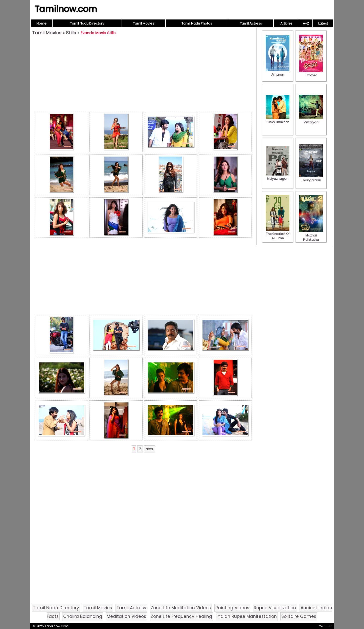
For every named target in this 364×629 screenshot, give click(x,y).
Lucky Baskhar (278, 120)
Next (150, 449)
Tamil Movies (144, 23)
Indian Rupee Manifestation (247, 616)
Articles (286, 23)
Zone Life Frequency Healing (181, 616)
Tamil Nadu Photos (197, 23)
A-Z (306, 23)
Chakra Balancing (83, 616)
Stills (71, 33)
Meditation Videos (126, 616)
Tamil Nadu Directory (87, 23)
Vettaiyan (311, 120)
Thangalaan (311, 178)
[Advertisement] (143, 75)
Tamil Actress (251, 23)
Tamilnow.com (66, 9)
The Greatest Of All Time (278, 234)
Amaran (278, 72)
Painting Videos (232, 608)
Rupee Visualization (275, 608)
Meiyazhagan (278, 177)
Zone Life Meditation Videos (181, 608)
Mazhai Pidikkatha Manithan (311, 237)
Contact (325, 626)
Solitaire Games (299, 616)
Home (41, 23)
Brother (311, 73)
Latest (323, 23)
